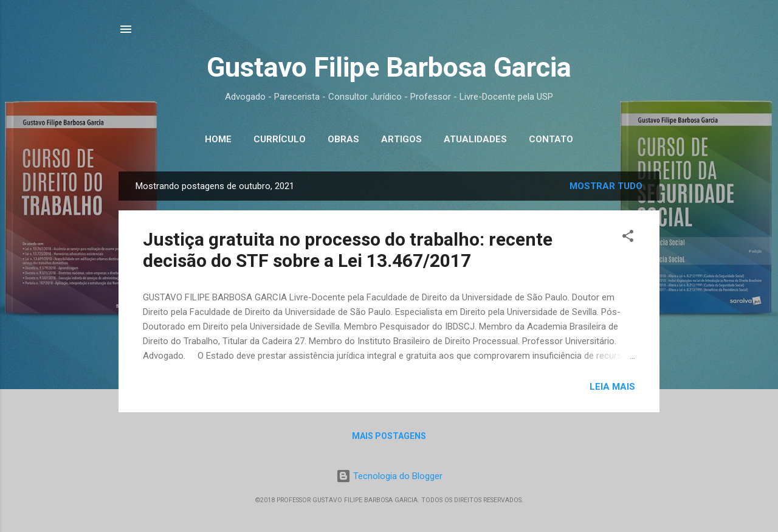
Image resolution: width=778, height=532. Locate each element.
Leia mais (612, 387)
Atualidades (475, 139)
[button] (628, 238)
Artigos (401, 139)
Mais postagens (389, 436)
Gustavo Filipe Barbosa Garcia (389, 67)
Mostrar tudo (606, 186)
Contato (551, 139)
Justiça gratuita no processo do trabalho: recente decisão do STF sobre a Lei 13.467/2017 (348, 250)
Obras (343, 139)
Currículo (280, 139)
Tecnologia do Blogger (389, 476)
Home (218, 139)
